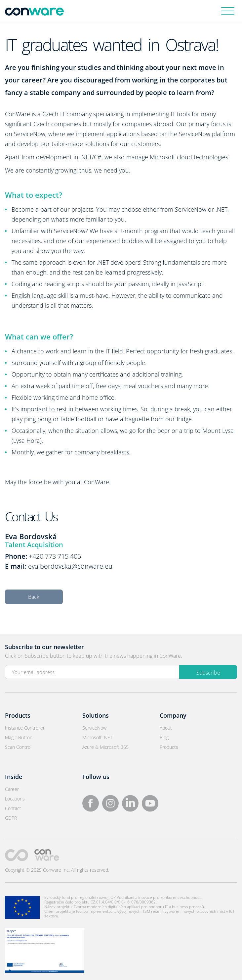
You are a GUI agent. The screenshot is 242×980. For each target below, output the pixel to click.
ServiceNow (94, 728)
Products (169, 747)
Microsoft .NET (97, 737)
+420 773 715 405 (55, 556)
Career (12, 789)
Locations (15, 799)
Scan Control (18, 747)
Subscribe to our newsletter (44, 647)
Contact (13, 808)
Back (34, 597)
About (166, 728)
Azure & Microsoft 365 (105, 747)
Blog (164, 737)
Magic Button (19, 737)
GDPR (11, 818)
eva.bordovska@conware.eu (70, 566)
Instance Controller (25, 728)
